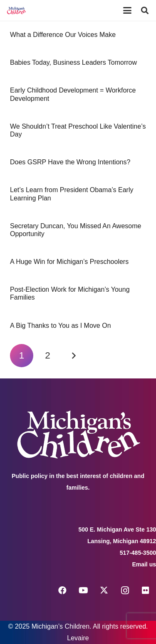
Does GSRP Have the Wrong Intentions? (70, 162)
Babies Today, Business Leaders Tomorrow (73, 62)
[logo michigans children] (16, 10)
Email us (144, 564)
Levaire (78, 638)
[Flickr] (146, 590)
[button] (127, 10)
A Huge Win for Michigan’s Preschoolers (69, 262)
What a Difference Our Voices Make (63, 35)
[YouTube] (83, 590)
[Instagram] (125, 590)
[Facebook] (62, 590)
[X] (104, 590)
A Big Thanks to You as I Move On (61, 326)
